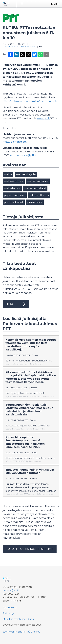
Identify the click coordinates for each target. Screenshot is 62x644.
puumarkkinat (14, 202)
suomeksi (8, 632)
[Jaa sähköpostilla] (46, 55)
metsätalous (12, 188)
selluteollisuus (39, 195)
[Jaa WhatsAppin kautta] (40, 55)
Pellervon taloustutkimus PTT (20, 47)
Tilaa (16, 304)
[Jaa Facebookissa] (10, 55)
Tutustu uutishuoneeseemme (30, 549)
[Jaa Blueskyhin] (34, 55)
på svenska (34, 632)
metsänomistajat (35, 188)
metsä (8, 174)
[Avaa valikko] (22, 4)
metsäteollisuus (38, 181)
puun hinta (35, 202)
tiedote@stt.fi (11, 590)
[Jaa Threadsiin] (28, 55)
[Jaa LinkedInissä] (16, 55)
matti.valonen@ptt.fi (15, 142)
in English (21, 632)
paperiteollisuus (15, 195)
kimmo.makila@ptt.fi (23, 155)
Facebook (8, 608)
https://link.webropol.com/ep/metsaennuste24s (31, 101)
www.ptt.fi (43, 118)
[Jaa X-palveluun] (22, 55)
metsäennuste (14, 181)
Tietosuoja (9, 613)
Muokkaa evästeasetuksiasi (18, 619)
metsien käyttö (26, 174)
